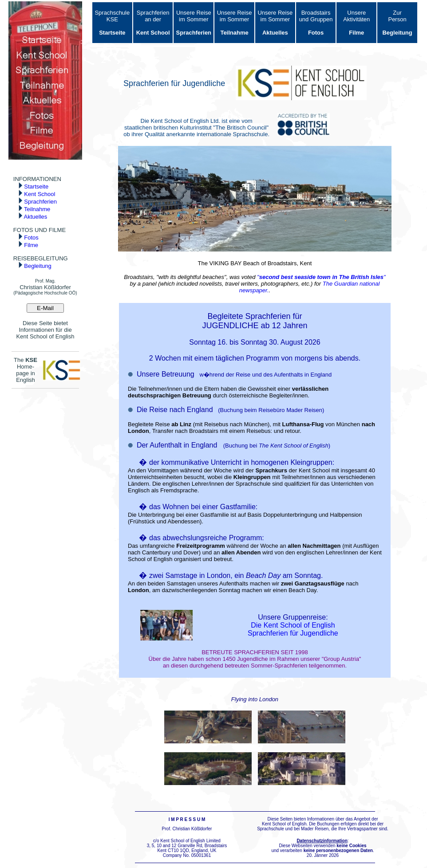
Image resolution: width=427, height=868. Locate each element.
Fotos (28, 238)
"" (321, 277)
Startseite (34, 187)
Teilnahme (34, 209)
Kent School (37, 194)
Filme (28, 245)
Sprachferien (38, 202)
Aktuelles (33, 217)
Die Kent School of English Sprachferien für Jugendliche (293, 629)
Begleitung (35, 266)
